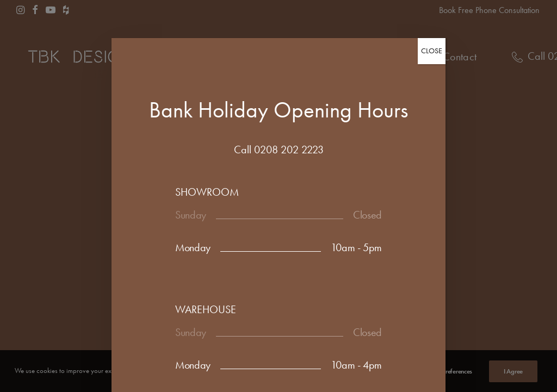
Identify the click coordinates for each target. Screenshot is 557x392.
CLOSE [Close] (432, 51)
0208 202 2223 (289, 150)
